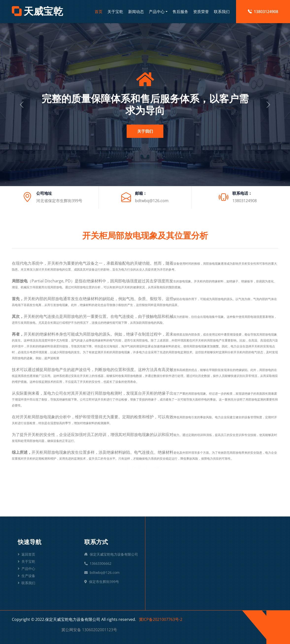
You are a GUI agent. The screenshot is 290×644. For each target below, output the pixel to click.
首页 (99, 12)
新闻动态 (136, 12)
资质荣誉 (201, 12)
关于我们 (145, 131)
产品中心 (157, 12)
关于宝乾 (115, 12)
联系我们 (222, 12)
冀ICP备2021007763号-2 (161, 619)
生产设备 (26, 576)
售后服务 (180, 12)
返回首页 (26, 554)
